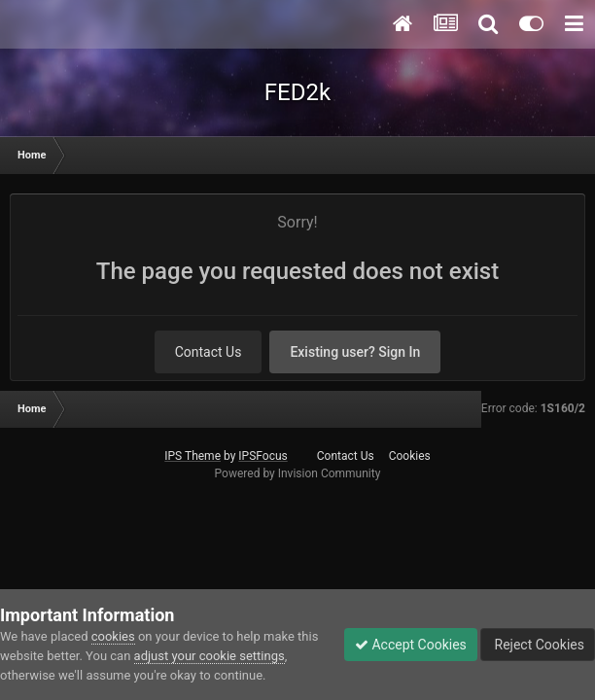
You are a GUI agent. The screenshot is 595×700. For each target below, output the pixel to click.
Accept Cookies (411, 645)
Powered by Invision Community (298, 473)
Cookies (410, 456)
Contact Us (209, 352)
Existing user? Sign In (355, 352)
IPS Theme (192, 456)
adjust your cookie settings (210, 656)
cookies (113, 636)
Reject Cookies (538, 645)
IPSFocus (262, 456)
